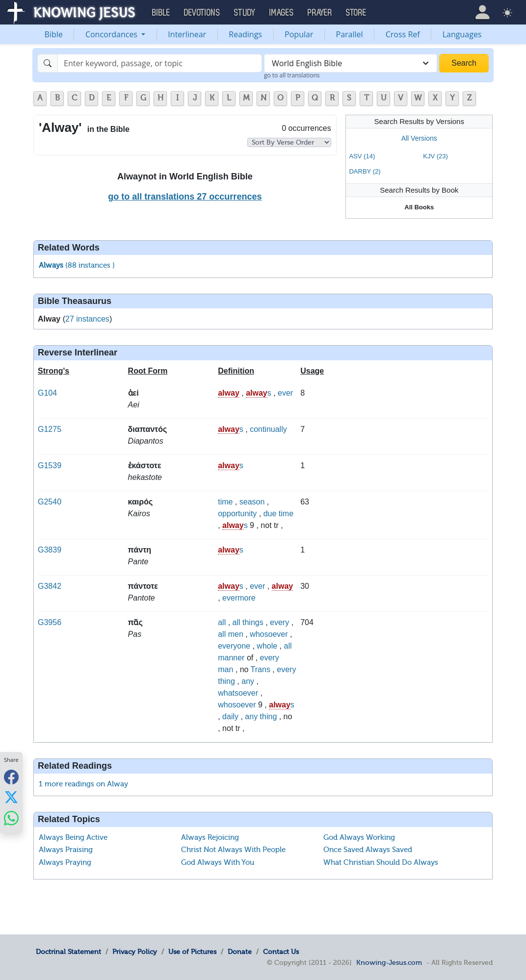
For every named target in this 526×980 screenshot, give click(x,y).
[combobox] (351, 63)
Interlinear (187, 34)
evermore (239, 598)
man (225, 669)
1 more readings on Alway (83, 784)
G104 (47, 393)
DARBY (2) (365, 171)
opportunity (237, 514)
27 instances (87, 319)
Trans (261, 669)
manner (231, 658)
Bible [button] (161, 13)
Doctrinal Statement (68, 952)
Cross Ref (403, 34)
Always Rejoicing (210, 837)
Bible (54, 34)
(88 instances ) (77, 265)
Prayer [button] (320, 13)
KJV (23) (435, 156)
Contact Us (281, 952)
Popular (299, 34)
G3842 (50, 586)
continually (268, 429)
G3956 (50, 622)
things (253, 622)
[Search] (160, 63)
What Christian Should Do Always (381, 862)
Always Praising (66, 850)
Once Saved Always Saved (368, 850)
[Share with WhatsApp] (11, 818)
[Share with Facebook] (11, 777)
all (222, 622)
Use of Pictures (192, 952)
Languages (462, 34)
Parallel (350, 34)
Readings (245, 34)
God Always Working (359, 837)
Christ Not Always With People (233, 850)
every (279, 622)
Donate (240, 952)
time (225, 502)
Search (464, 63)
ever (285, 393)
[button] (482, 12)
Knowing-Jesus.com (389, 962)
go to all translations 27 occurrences (185, 197)
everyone (234, 646)
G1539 (50, 465)
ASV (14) (362, 156)
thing (226, 681)
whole (267, 646)
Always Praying (65, 862)
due (270, 514)
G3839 (50, 550)
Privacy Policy (135, 952)
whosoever (269, 634)
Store (356, 13)
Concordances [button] (112, 34)
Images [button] (282, 13)
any (248, 681)
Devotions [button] (202, 13)
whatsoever (238, 693)
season (252, 502)
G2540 (50, 502)
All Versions (419, 138)
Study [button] (245, 13)
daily (230, 716)
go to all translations (292, 75)
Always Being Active (73, 837)
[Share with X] (11, 797)
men (236, 634)
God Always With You (218, 862)
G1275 (50, 429)
